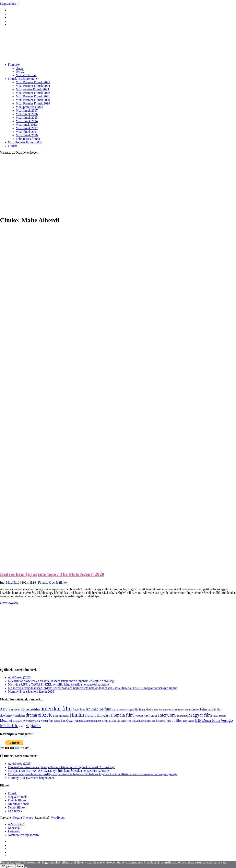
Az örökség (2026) (20, 677)
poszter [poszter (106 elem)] (113, 721)
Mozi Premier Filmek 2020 (33, 100)
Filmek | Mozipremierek (23, 79)
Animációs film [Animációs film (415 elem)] (98, 709)
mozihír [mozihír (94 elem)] (223, 716)
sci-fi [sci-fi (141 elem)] (155, 721)
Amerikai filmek (18, 804)
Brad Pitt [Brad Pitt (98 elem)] (158, 710)
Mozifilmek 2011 (27, 132)
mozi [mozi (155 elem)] (215, 716)
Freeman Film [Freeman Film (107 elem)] (141, 716)
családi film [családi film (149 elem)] (215, 709)
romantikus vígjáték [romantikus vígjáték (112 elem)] (141, 721)
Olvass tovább (9, 603)
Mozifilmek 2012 (27, 128)
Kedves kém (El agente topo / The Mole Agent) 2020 (52, 574)
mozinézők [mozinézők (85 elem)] (17, 721)
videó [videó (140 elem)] (22, 726)
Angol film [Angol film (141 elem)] (79, 710)
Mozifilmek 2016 (27, 114)
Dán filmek (15, 811)
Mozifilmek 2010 (27, 135)
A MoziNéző (16, 824)
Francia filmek (17, 800)
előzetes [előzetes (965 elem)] (46, 715)
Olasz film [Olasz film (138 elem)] (60, 721)
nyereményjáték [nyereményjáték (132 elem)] (31, 721)
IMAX (20, 72)
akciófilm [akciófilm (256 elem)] (33, 709)
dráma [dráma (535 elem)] (31, 715)
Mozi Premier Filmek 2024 (33, 86)
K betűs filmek (58, 582)
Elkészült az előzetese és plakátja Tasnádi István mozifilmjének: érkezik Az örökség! (61, 681)
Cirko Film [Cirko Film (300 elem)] (199, 709)
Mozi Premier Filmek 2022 (33, 93)
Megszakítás (11, 4)
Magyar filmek (17, 797)
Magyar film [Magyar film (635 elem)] (200, 715)
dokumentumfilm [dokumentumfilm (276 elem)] (12, 715)
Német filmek (17, 807)
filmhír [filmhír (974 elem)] (77, 715)
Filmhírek (14, 65)
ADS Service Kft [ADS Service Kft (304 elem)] (13, 709)
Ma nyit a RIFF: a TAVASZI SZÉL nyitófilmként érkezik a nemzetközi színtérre (58, 684)
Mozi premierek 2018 (29, 107)
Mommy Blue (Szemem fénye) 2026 (31, 692)
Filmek (12, 146)
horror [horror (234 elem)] (153, 715)
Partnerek (14, 831)
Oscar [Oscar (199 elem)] (70, 721)
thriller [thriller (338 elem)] (177, 720)
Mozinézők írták (26, 75)
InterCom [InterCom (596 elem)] (167, 715)
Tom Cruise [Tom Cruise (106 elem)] (188, 721)
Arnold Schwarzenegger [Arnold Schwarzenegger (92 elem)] (123, 710)
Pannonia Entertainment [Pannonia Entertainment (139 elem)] (88, 721)
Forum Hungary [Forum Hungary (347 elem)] (98, 715)
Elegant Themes (23, 818)
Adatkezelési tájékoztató (23, 835)
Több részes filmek (28, 139)
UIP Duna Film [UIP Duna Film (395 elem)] (207, 720)
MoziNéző (13, 582)
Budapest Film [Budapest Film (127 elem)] (182, 710)
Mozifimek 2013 (26, 125)
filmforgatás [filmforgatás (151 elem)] (62, 716)
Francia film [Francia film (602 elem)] (122, 715)
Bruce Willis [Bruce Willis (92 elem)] (168, 710)
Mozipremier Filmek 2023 (32, 89)
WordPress (58, 818)
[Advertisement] (118, 185)
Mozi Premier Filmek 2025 (33, 82)
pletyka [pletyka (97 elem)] (105, 721)
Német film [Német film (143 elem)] (47, 721)
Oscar (19, 68)
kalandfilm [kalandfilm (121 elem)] (182, 716)
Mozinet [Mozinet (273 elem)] (6, 720)
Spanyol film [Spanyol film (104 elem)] (164, 721)
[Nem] (26, 867)
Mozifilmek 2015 (27, 118)
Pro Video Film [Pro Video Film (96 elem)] (124, 721)
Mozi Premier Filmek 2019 (33, 103)
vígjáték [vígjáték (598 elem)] (33, 725)
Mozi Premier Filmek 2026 (25, 142)
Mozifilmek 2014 (27, 121)
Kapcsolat (14, 828)
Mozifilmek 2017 (27, 110)
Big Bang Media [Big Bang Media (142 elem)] (143, 709)
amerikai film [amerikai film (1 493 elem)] (56, 709)
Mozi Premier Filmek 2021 (33, 96)
